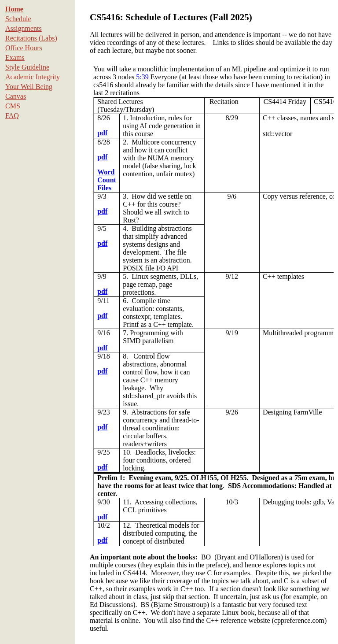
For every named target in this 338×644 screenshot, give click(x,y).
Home (14, 9)
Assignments (24, 28)
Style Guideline (27, 67)
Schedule (18, 19)
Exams (15, 57)
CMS (13, 106)
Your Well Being (29, 87)
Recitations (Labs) (31, 38)
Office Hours (24, 48)
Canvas (16, 96)
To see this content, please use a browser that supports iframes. (212, 304)
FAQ (12, 116)
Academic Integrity (33, 77)
